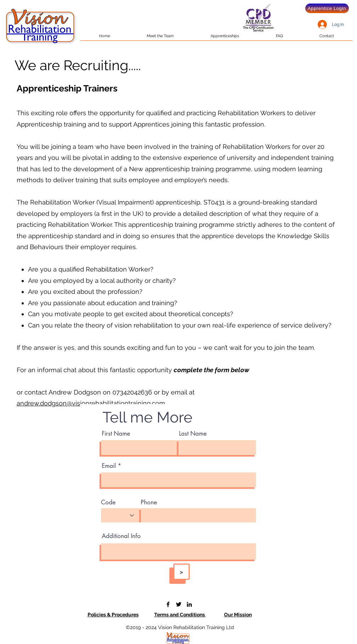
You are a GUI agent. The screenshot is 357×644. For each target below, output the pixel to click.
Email (109, 466)
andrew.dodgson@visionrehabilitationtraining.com (91, 403)
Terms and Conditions (180, 615)
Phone (149, 502)
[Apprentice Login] (327, 8)
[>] (182, 572)
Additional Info (121, 536)
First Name (116, 434)
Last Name (193, 434)
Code (108, 502)
